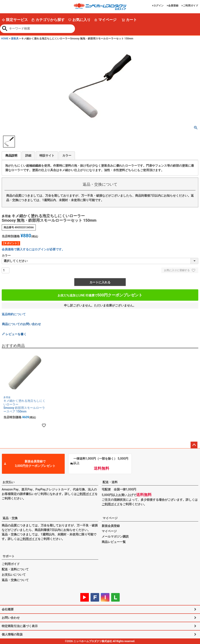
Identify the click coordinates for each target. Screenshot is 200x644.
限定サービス (15, 20)
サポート (9, 556)
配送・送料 (110, 482)
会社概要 (8, 609)
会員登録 (173, 6)
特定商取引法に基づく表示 (20, 626)
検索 (5, 29)
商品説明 (11, 155)
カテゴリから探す (48, 20)
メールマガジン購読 (115, 536)
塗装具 (15, 39)
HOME (5, 39)
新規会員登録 (111, 526)
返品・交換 (10, 518)
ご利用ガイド (191, 6)
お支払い (9, 482)
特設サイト (47, 155)
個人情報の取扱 (12, 634)
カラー (67, 155)
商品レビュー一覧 (114, 542)
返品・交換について (15, 580)
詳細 (28, 155)
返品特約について (14, 314)
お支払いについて (14, 575)
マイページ (105, 20)
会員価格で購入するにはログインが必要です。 (33, 249)
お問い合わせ (11, 618)
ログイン (158, 6)
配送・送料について (15, 569)
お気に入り (79, 20)
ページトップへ (194, 445)
